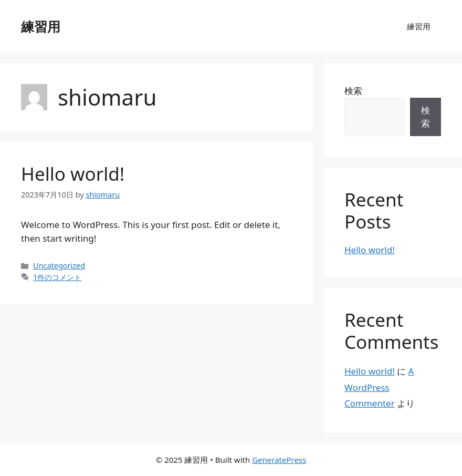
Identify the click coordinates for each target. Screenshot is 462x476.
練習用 (41, 26)
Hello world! (73, 174)
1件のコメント (57, 277)
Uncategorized (59, 266)
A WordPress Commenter (379, 387)
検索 (353, 91)
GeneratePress (279, 460)
